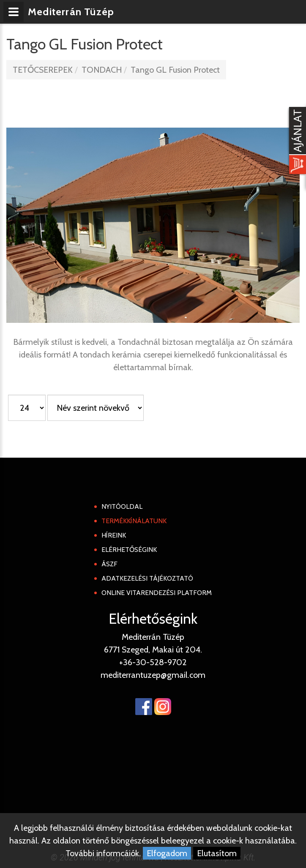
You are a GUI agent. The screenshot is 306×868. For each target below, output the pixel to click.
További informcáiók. (103, 853)
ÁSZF (109, 564)
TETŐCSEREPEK (43, 70)
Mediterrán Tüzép (71, 12)
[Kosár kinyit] (296, 142)
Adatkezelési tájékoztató (147, 578)
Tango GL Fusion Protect (175, 70)
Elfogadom (167, 853)
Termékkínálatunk (134, 521)
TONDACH (102, 70)
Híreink (114, 535)
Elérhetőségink (129, 550)
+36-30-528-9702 (153, 662)
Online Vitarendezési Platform (157, 593)
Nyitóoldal (122, 506)
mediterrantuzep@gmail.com (153, 675)
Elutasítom (217, 853)
